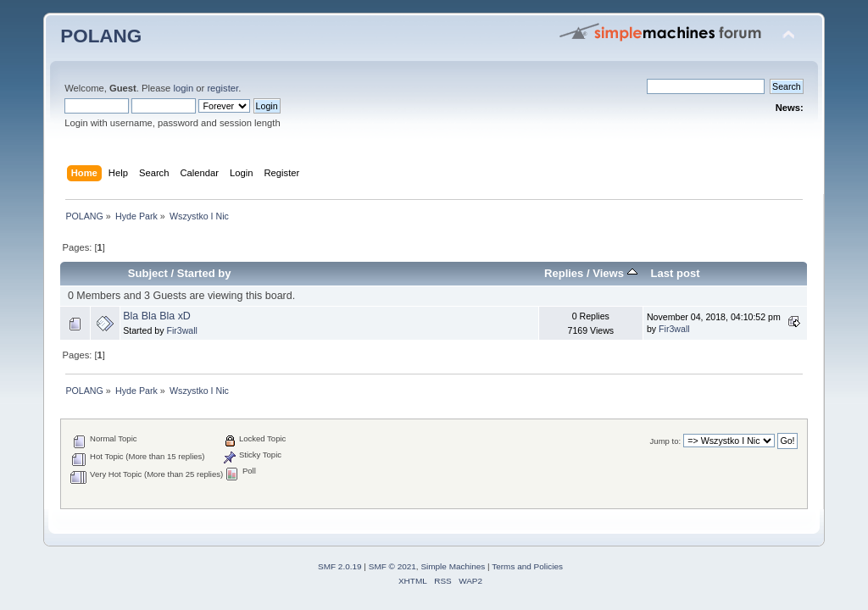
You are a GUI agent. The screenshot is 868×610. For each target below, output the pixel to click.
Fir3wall (182, 330)
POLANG (101, 36)
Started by (204, 273)
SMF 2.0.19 (340, 566)
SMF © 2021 (392, 566)
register (223, 88)
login (183, 88)
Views (615, 273)
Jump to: (666, 441)
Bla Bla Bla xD (157, 316)
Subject (148, 273)
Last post (676, 273)
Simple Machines (453, 566)
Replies (564, 273)
